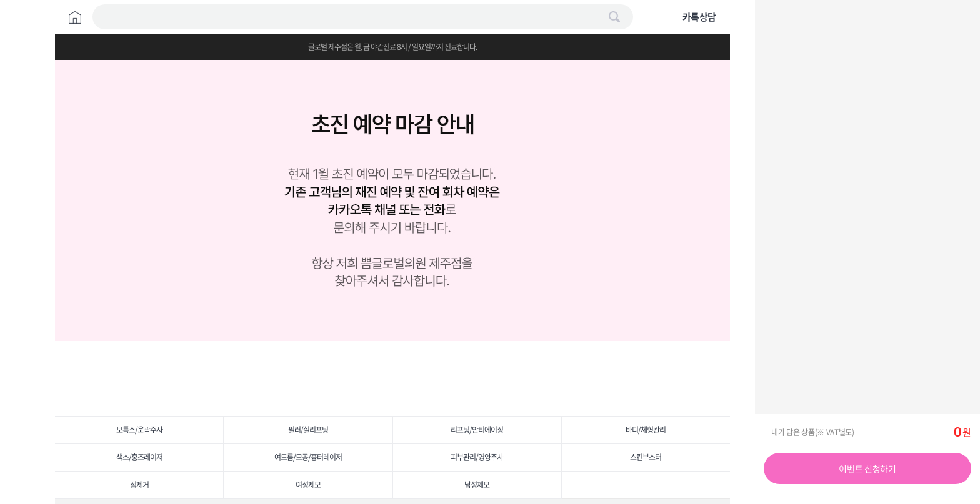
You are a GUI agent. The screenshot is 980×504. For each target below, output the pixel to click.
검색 (614, 17)
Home (75, 17)
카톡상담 (699, 17)
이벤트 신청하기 (867, 468)
